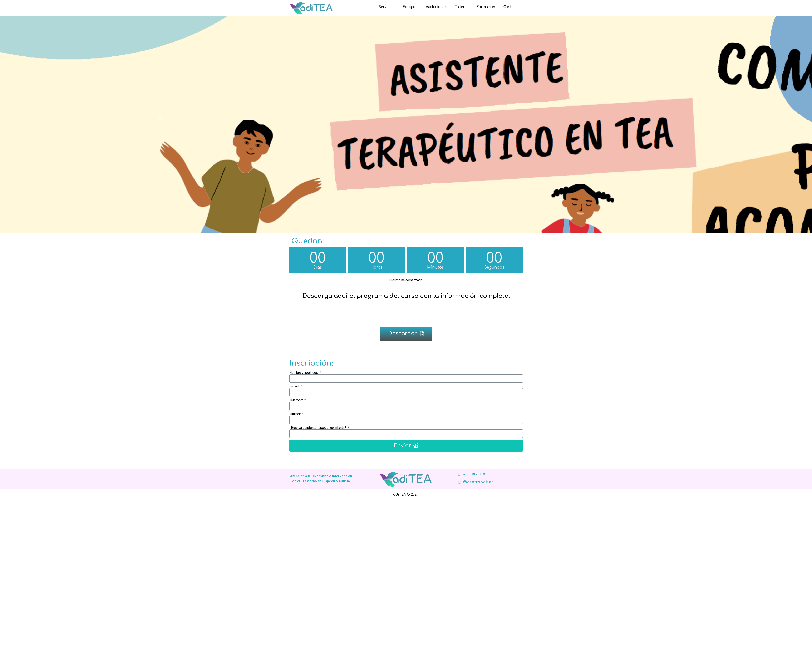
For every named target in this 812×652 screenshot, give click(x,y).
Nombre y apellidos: (304, 373)
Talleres (462, 7)
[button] (406, 334)
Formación (486, 7)
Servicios (387, 7)
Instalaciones (435, 7)
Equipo (409, 7)
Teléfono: (297, 400)
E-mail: (295, 386)
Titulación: (297, 414)
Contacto (511, 7)
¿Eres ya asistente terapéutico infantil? (318, 428)
